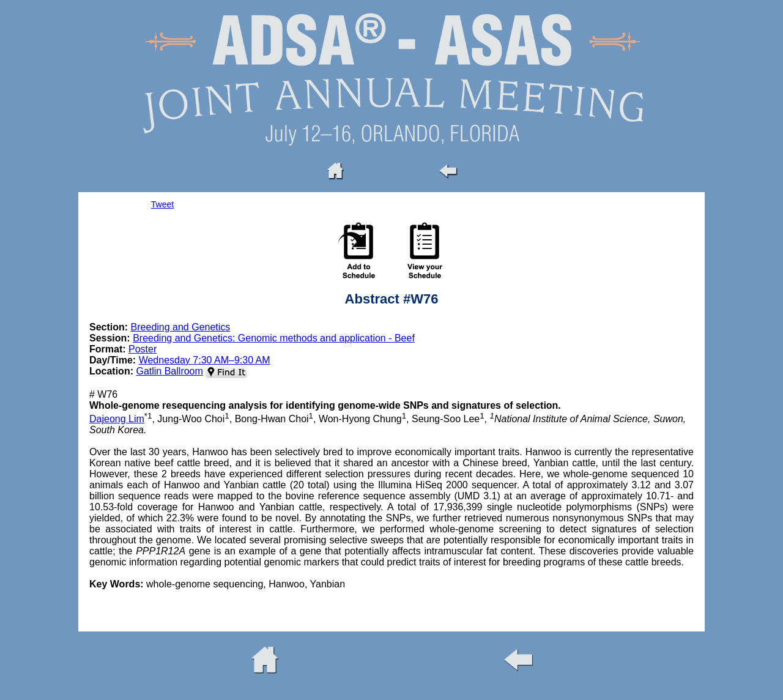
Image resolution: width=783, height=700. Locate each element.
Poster (143, 349)
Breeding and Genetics (181, 327)
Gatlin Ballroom (169, 371)
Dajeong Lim (117, 419)
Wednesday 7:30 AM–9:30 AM (205, 360)
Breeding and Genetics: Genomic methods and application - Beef (274, 338)
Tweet (162, 204)
